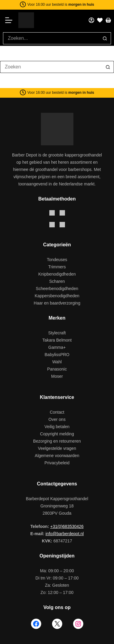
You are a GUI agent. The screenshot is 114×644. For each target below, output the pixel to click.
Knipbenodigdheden (57, 274)
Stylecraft (57, 333)
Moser (57, 376)
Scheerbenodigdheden (57, 289)
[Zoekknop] (105, 38)
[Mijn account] (91, 20)
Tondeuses (57, 260)
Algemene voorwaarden (57, 456)
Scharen (57, 281)
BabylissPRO (57, 355)
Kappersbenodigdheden (57, 296)
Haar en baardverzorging (57, 303)
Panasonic (57, 369)
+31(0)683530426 (67, 526)
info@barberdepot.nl (65, 534)
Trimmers (57, 267)
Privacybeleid (57, 463)
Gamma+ (57, 347)
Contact (57, 412)
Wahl (57, 362)
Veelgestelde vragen (57, 448)
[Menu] (11, 20)
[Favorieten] (100, 20)
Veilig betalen (57, 427)
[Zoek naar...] (51, 38)
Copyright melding (57, 434)
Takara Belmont (57, 340)
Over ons (57, 419)
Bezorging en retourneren (57, 441)
